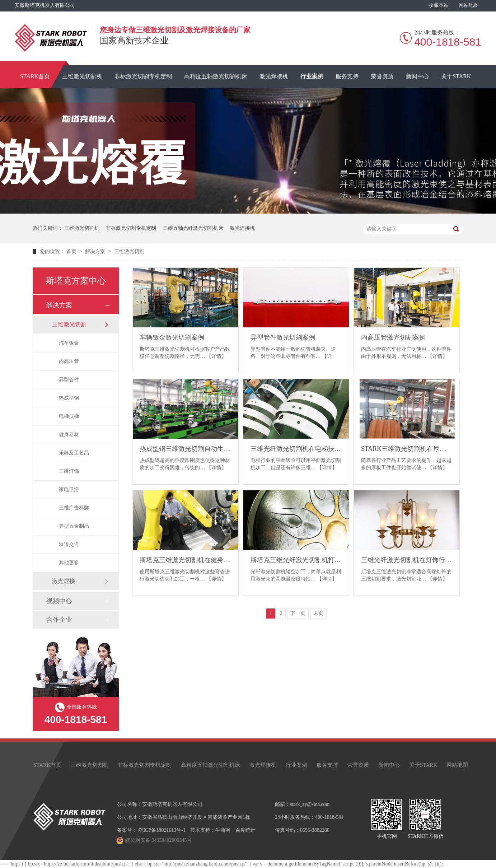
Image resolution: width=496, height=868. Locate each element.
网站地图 (469, 5)
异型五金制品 (74, 526)
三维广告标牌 (74, 508)
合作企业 (59, 620)
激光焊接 (64, 581)
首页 (72, 251)
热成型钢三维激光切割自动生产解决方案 (185, 449)
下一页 (298, 613)
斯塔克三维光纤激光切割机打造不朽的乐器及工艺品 (296, 560)
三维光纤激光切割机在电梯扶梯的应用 (296, 449)
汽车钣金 (69, 343)
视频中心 (59, 601)
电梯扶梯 (69, 416)
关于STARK (456, 76)
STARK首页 (35, 76)
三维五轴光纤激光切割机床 (193, 228)
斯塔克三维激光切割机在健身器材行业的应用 (185, 560)
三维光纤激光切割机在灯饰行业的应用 (407, 560)
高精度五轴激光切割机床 (216, 76)
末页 (318, 613)
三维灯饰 (69, 471)
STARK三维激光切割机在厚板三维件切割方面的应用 (407, 449)
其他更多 (69, 563)
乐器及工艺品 (74, 453)
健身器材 (69, 435)
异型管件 (69, 380)
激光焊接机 (274, 76)
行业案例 (312, 76)
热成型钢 (69, 398)
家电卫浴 (69, 489)
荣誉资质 (382, 76)
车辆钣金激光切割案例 (172, 337)
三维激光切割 (129, 251)
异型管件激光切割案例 (283, 337)
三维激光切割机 (82, 76)
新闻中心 (417, 76)
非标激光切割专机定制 (143, 76)
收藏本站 (439, 5)
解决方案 (96, 251)
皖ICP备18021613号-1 (162, 830)
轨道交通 (69, 544)
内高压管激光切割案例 (393, 337)
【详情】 (216, 356)
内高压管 (69, 361)
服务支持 (347, 76)
